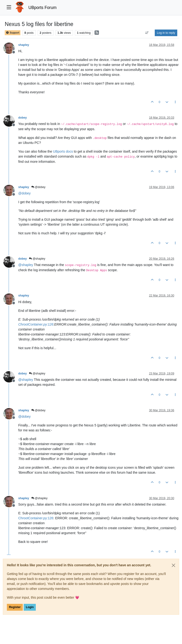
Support (13, 33)
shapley (24, 45)
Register (15, 607)
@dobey (38, 187)
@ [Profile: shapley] (26, 265)
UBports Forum (43, 8)
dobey (23, 118)
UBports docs (63, 151)
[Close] (173, 565)
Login (30, 607)
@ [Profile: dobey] (24, 193)
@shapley (37, 259)
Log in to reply (166, 33)
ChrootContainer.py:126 (36, 324)
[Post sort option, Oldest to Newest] (147, 33)
